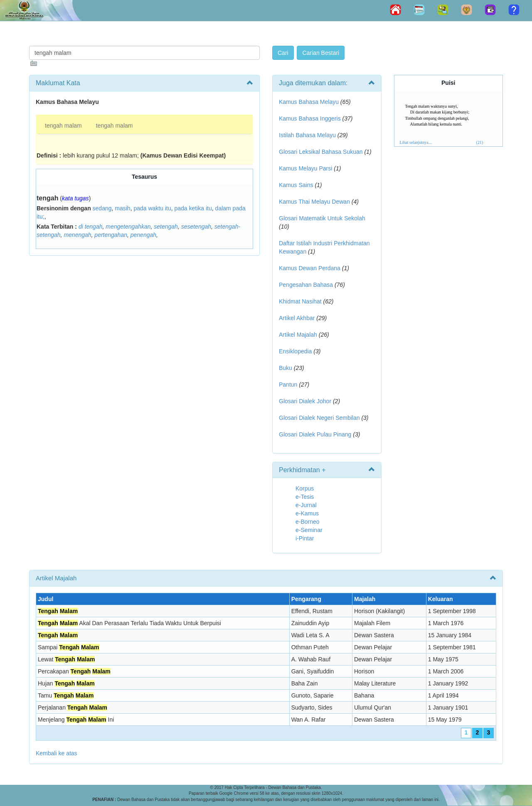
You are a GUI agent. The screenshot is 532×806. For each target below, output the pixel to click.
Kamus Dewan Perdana (310, 268)
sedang (102, 208)
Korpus (305, 488)
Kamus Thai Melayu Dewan (314, 202)
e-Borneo (308, 522)
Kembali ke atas (57, 753)
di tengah (91, 227)
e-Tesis (305, 497)
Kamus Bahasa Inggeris (310, 118)
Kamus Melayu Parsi (305, 168)
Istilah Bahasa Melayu (307, 135)
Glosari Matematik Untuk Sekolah (322, 218)
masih (122, 208)
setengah (166, 227)
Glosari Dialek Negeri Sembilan (319, 418)
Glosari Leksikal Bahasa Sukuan (321, 152)
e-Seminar (309, 530)
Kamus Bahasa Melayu (310, 102)
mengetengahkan (128, 227)
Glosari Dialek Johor (305, 401)
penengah (143, 235)
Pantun (288, 385)
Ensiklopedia (295, 351)
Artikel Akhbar (297, 318)
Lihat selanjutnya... (416, 142)
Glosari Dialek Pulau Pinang (315, 434)
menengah (77, 235)
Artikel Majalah (298, 335)
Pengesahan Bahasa (306, 285)
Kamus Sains (296, 185)
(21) (480, 142)
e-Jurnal (306, 505)
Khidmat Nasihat (300, 301)
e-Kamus (307, 513)
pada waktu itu (152, 208)
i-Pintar (305, 538)
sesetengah (196, 227)
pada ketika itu (193, 208)
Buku (286, 368)
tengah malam (63, 126)
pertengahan (111, 235)
